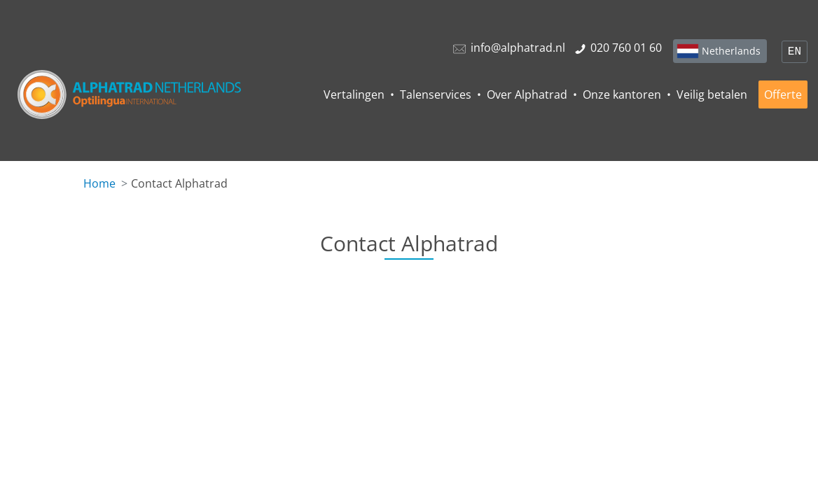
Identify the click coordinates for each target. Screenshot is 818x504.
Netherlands (731, 51)
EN (795, 52)
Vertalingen (354, 94)
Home (99, 183)
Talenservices (436, 94)
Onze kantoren (622, 94)
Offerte (783, 94)
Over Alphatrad (527, 94)
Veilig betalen (712, 94)
